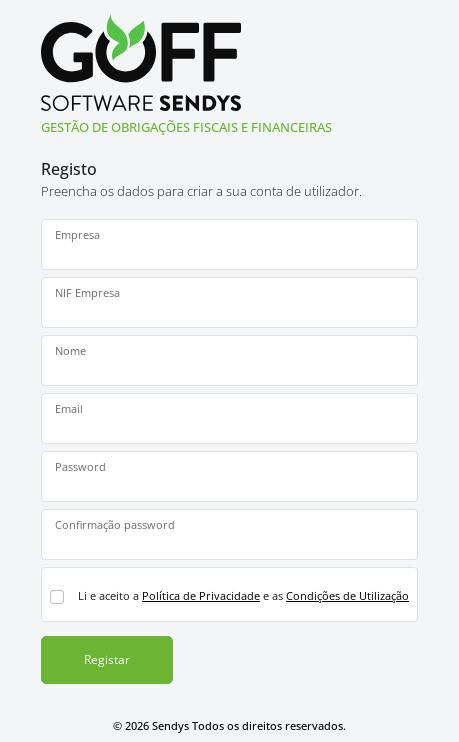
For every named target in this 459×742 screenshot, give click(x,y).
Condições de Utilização (347, 595)
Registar (107, 659)
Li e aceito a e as (243, 595)
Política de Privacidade (201, 595)
